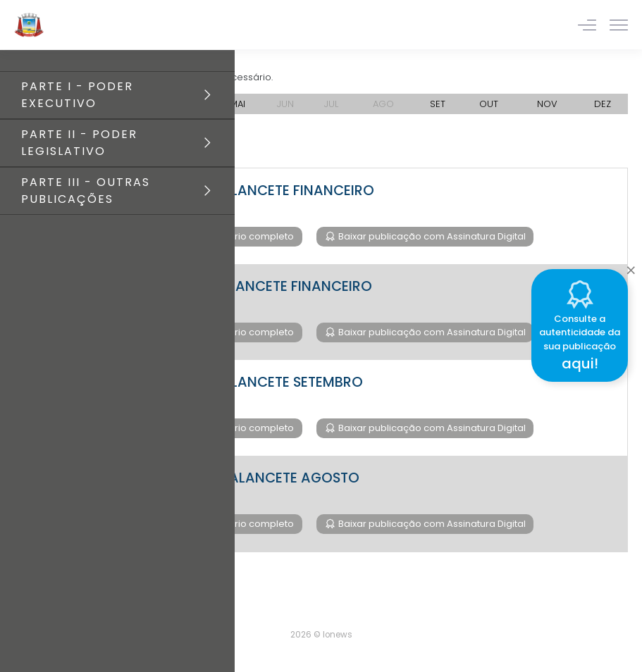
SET (438, 104)
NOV (547, 104)
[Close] (631, 267)
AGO (383, 104)
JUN (285, 104)
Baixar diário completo (241, 236)
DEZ (603, 104)
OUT (489, 104)
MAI (237, 104)
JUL (331, 104)
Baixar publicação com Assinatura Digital (431, 236)
